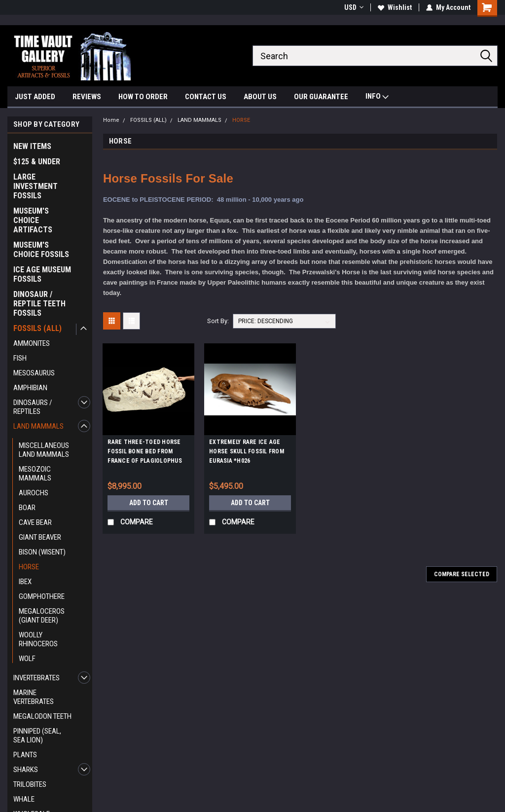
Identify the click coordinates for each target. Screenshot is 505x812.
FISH (20, 358)
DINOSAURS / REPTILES (33, 407)
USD (354, 7)
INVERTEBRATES (36, 678)
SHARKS (26, 770)
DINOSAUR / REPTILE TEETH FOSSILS (39, 304)
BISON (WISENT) (42, 552)
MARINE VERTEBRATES (34, 697)
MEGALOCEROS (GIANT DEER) (42, 616)
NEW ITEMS (32, 146)
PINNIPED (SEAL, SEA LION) (37, 736)
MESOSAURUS (34, 373)
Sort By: (218, 321)
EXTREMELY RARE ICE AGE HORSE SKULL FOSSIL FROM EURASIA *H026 (247, 451)
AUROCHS (34, 493)
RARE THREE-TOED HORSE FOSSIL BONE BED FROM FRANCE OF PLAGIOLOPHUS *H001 (145, 453)
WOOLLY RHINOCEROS (38, 639)
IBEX (25, 582)
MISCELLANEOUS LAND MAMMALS (44, 450)
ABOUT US (260, 97)
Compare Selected (462, 574)
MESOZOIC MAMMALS (35, 474)
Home (111, 120)
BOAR (27, 508)
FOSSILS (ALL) (37, 328)
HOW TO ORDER (143, 97)
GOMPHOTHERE (42, 596)
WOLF (27, 659)
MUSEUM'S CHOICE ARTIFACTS (33, 220)
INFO (377, 97)
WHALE (24, 799)
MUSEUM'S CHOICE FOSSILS (41, 250)
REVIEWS (87, 97)
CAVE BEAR (35, 522)
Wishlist (395, 7)
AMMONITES (32, 343)
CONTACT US (206, 97)
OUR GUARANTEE (321, 97)
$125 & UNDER (37, 162)
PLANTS (25, 755)
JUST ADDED (35, 97)
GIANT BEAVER (40, 537)
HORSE (29, 567)
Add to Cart (149, 503)
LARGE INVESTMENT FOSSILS (36, 186)
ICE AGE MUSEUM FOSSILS (42, 274)
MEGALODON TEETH (42, 716)
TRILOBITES (30, 784)
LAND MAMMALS (38, 426)
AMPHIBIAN (30, 388)
